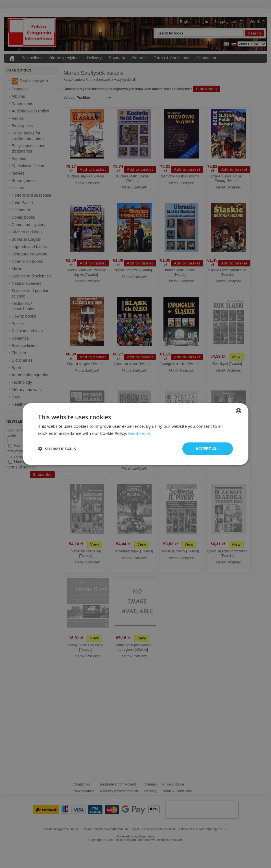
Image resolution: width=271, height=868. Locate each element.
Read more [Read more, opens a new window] (139, 433)
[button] (57, 449)
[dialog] (135, 434)
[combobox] (239, 411)
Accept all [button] (208, 449)
